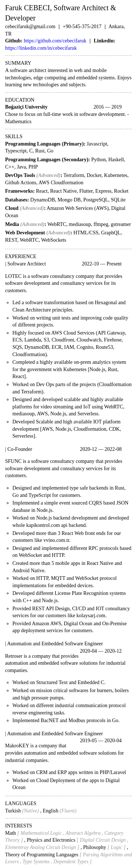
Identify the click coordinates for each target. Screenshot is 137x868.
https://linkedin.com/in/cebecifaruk (41, 48)
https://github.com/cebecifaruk (55, 41)
